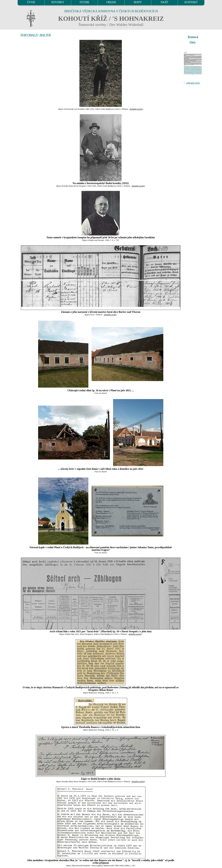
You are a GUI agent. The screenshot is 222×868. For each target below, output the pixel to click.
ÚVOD (31, 2)
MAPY (138, 2)
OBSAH (111, 2)
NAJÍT (164, 2)
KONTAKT (191, 2)
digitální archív (136, 109)
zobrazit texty (193, 83)
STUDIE (85, 2)
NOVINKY (58, 2)
